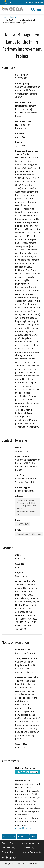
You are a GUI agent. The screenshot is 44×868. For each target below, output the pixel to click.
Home (4, 17)
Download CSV (9, 836)
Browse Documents (32, 852)
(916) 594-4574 (23, 524)
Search (13, 17)
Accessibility (28, 848)
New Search (23, 836)
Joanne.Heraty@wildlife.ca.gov (29, 534)
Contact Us (30, 2)
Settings (39, 2)
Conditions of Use (31, 843)
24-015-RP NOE (28, 772)
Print (33, 836)
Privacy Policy (8, 848)
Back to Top (8, 843)
